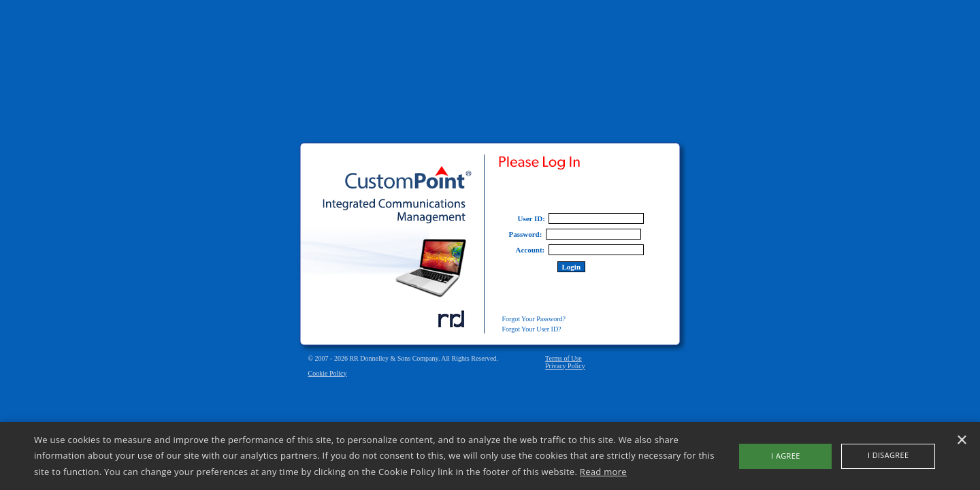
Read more (603, 472)
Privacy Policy (565, 366)
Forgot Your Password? (534, 319)
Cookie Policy (328, 373)
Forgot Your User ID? (532, 329)
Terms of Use (563, 358)
